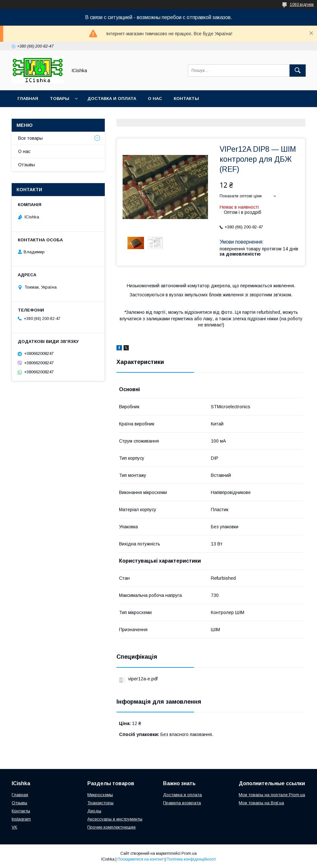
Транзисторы (100, 803)
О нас (155, 99)
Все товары (30, 138)
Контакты (186, 99)
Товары (60, 99)
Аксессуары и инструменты (115, 819)
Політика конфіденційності (191, 859)
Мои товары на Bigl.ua (261, 803)
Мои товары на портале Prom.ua (272, 795)
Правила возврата (182, 803)
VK (14, 827)
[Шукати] (298, 71)
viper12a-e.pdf (143, 679)
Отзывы (27, 165)
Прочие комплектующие (111, 827)
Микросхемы (100, 795)
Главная (28, 99)
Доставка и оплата (112, 99)
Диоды (94, 811)
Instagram (21, 819)
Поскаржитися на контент (141, 859)
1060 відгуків (302, 5)
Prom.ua (189, 853)
